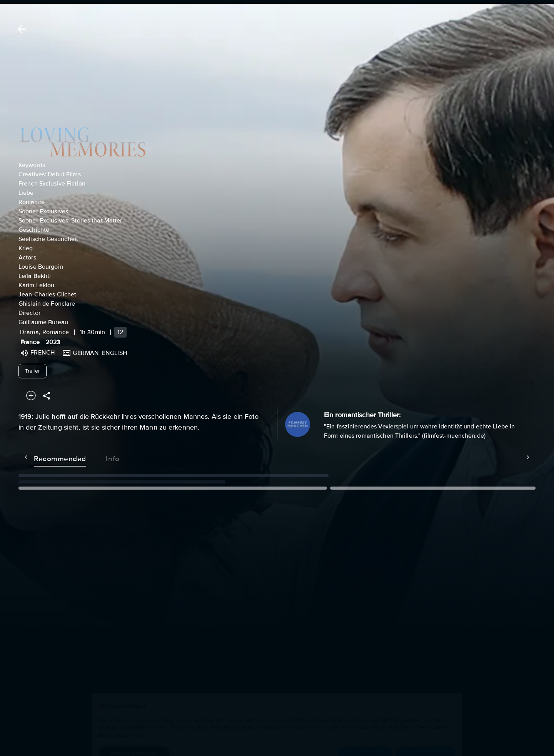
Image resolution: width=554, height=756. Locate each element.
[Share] (47, 396)
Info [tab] (97, 457)
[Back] (20, 29)
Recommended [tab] (45, 457)
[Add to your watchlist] (31, 396)
